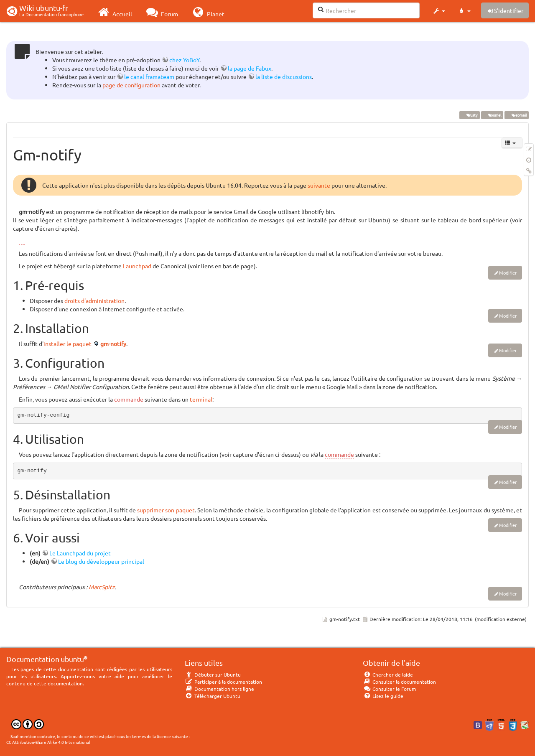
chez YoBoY (184, 60)
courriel (492, 115)
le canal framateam (149, 76)
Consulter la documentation (399, 682)
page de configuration (131, 85)
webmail (516, 115)
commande (129, 399)
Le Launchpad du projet (80, 553)
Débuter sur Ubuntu (213, 675)
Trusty (469, 115)
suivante (319, 185)
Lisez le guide (383, 696)
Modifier (508, 272)
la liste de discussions (284, 76)
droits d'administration (94, 300)
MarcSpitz (102, 587)
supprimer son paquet (166, 510)
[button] (439, 11)
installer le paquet (68, 344)
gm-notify (113, 344)
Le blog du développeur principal (101, 561)
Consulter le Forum (389, 689)
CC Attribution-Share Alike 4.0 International (48, 742)
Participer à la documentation (223, 682)
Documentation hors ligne (219, 689)
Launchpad (137, 266)
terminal (201, 399)
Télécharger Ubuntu (213, 696)
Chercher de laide (388, 675)
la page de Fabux (250, 68)
